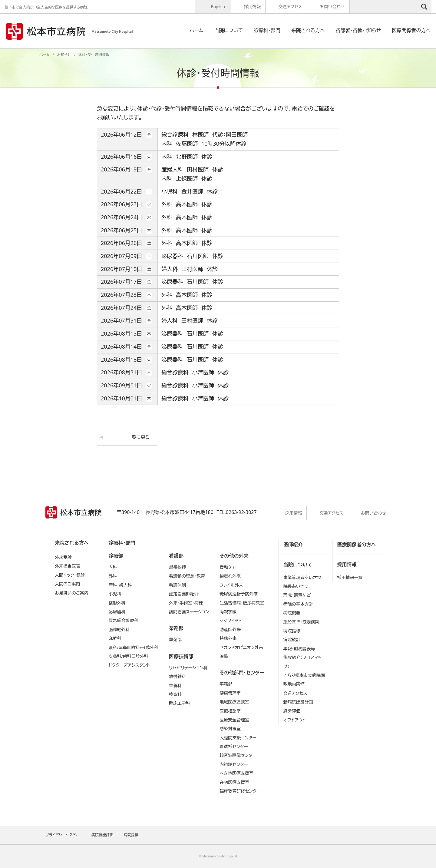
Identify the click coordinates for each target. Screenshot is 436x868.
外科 (113, 576)
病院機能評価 (102, 835)
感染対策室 (230, 729)
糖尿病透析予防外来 (239, 594)
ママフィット (231, 620)
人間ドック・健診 (70, 575)
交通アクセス (290, 7)
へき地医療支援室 (236, 773)
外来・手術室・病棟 (186, 603)
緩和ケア (228, 567)
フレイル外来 (231, 585)
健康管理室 (230, 693)
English (218, 7)
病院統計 (292, 639)
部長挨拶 (177, 567)
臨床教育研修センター (240, 791)
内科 (113, 567)
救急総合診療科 (124, 620)
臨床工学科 (180, 703)
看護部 (176, 556)
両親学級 (228, 612)
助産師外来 (230, 629)
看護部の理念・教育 (187, 576)
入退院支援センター (238, 738)
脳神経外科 (119, 629)
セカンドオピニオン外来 (241, 647)
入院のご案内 (68, 584)
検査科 (175, 694)
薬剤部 (176, 628)
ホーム (196, 30)
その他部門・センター (242, 673)
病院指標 (292, 631)
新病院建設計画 (298, 702)
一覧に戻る (138, 437)
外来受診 (63, 557)
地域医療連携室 (234, 702)
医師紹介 (293, 545)
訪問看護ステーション (189, 612)
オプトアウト (294, 720)
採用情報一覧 (350, 577)
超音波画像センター (238, 755)
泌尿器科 (117, 612)
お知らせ (64, 55)
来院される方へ (308, 30)
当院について (228, 30)
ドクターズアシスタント (129, 665)
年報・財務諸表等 (299, 649)
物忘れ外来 (230, 576)
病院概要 (292, 613)
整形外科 (117, 603)
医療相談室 (230, 711)
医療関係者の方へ (411, 30)
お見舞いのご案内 (72, 593)
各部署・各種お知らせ (358, 30)
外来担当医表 (68, 566)
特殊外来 (228, 638)
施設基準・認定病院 (301, 622)
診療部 (116, 556)
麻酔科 (115, 638)
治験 (224, 656)
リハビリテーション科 (188, 668)
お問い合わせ (332, 7)
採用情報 (252, 7)
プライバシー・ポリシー (63, 835)
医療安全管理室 (234, 720)
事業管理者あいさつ (302, 577)
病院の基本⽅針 (298, 604)
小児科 (115, 594)
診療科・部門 (267, 30)
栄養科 (175, 686)
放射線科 (177, 676)
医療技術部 (181, 656)
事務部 (226, 684)
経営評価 (292, 711)
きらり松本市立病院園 (304, 675)
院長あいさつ (296, 586)
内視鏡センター (234, 764)
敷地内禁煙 (294, 684)
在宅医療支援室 (234, 782)
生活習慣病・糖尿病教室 (242, 603)
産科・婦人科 (120, 585)
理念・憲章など (297, 595)
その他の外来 (234, 556)
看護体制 (177, 585)
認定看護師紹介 (184, 594)
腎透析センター (234, 746)
